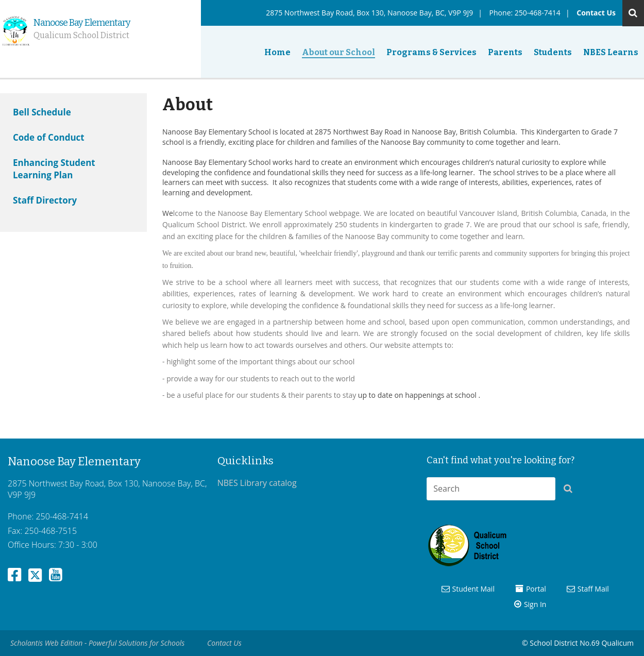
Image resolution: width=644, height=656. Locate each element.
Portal (536, 589)
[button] (571, 491)
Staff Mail (593, 589)
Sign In (535, 604)
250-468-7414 (538, 13)
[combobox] (491, 489)
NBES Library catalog (257, 483)
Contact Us (596, 13)
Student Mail (473, 589)
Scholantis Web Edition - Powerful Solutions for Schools (97, 643)
